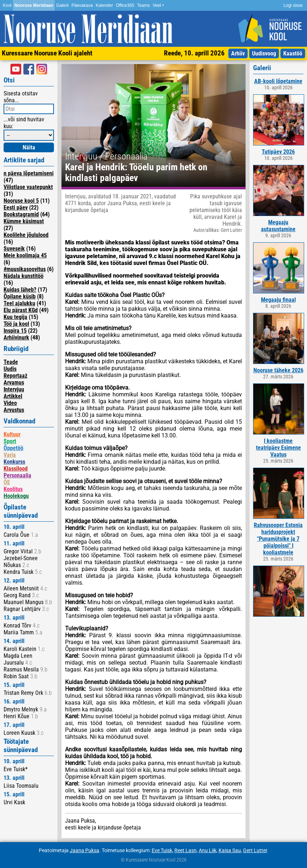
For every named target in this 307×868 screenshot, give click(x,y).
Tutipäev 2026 (278, 152)
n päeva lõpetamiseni (29, 173)
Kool (7, 5)
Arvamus (14, 383)
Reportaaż (15, 376)
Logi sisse (293, 5)
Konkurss (14, 462)
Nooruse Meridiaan (34, 5)
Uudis (10, 369)
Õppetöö (13, 448)
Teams (143, 5)
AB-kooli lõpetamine (278, 81)
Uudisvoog (264, 53)
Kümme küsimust (24, 221)
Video (10, 403)
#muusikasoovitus (25, 269)
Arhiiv (238, 53)
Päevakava (82, 5)
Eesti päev (16, 208)
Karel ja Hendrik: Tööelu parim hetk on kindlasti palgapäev (136, 172)
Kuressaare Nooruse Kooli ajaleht (47, 53)
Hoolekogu (16, 496)
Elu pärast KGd (21, 310)
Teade (11, 362)
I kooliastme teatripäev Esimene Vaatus (278, 448)
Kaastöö (293, 53)
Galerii (62, 5)
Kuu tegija (15, 317)
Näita (29, 147)
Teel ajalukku (19, 303)
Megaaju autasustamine (278, 226)
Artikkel (13, 396)
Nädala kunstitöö (24, 276)
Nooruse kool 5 (21, 201)
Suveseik (14, 249)
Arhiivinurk (16, 338)
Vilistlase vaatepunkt (28, 187)
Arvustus (14, 410)
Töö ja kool (16, 324)
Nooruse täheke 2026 (278, 370)
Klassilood (16, 469)
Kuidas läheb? (20, 290)
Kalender (104, 5)
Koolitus (13, 489)
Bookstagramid (21, 214)
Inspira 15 (15, 331)
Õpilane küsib (20, 296)
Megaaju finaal (278, 300)
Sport (10, 441)
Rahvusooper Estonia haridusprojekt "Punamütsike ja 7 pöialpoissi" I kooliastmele (278, 539)
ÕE (7, 482)
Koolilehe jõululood (26, 235)
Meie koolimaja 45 (25, 255)
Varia (10, 455)
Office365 (125, 5)
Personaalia (17, 475)
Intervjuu (14, 389)
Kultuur (12, 434)
